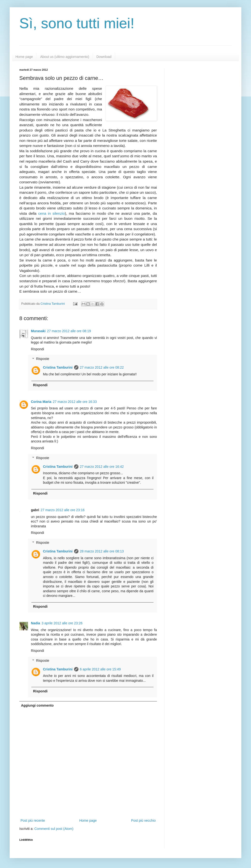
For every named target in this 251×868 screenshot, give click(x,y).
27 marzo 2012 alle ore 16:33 (75, 402)
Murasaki (38, 331)
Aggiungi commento (37, 705)
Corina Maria (41, 402)
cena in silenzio (52, 213)
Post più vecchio (143, 820)
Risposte (42, 359)
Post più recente (33, 820)
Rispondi (37, 349)
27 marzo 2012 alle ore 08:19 (69, 331)
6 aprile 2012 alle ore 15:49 (100, 669)
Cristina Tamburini (58, 367)
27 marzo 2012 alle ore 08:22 (102, 367)
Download (104, 57)
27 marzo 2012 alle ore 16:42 (102, 467)
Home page (24, 57)
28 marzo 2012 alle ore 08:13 (102, 551)
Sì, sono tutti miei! (77, 23)
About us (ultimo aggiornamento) (65, 57)
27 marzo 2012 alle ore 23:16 (63, 510)
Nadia (35, 623)
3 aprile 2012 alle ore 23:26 (62, 623)
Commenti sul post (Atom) (54, 829)
